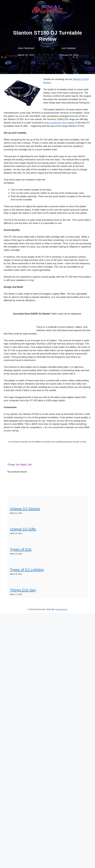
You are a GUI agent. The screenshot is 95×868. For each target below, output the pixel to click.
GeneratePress (61, 609)
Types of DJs (21, 549)
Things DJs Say (23, 590)
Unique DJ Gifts (23, 529)
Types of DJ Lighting (27, 570)
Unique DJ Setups (25, 509)
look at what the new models (59, 123)
